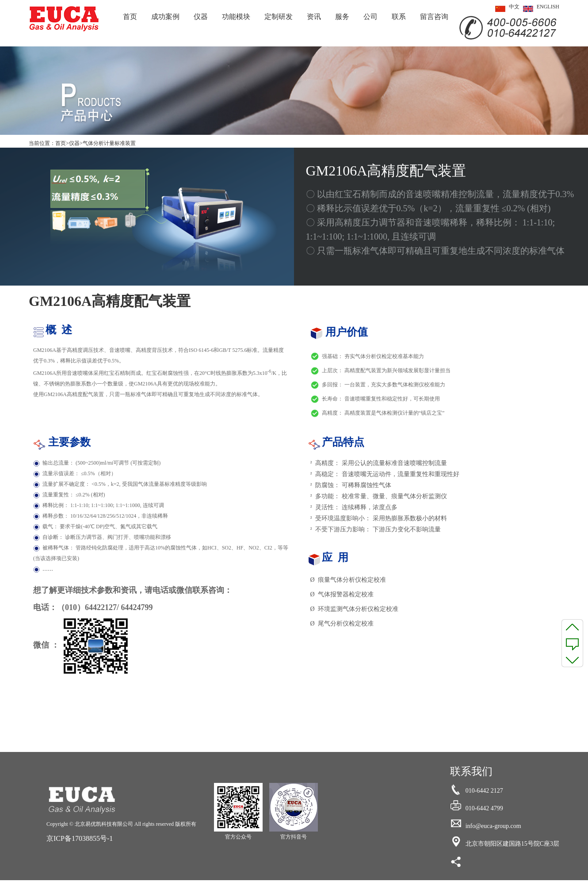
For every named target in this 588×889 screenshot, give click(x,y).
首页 (130, 17)
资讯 (314, 17)
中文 (506, 9)
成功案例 (165, 17)
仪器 (201, 17)
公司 (370, 17)
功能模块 (236, 17)
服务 (342, 17)
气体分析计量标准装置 (109, 143)
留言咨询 (434, 17)
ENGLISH (539, 9)
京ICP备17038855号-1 (80, 838)
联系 (399, 17)
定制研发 (279, 17)
